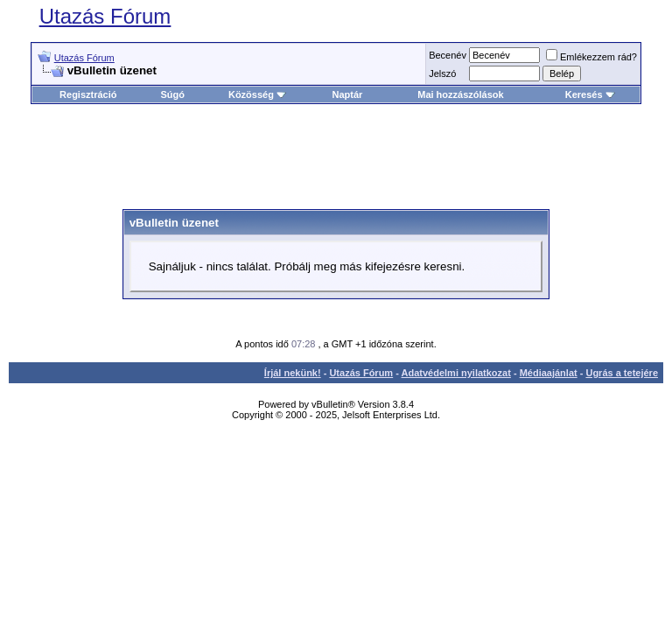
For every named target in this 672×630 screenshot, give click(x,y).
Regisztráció (88, 94)
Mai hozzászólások (460, 94)
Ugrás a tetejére (622, 373)
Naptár (347, 94)
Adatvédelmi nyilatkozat (456, 373)
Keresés (590, 94)
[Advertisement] (349, 157)
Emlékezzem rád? (591, 57)
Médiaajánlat (549, 373)
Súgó (172, 94)
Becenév (448, 55)
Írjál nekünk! (293, 373)
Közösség (257, 94)
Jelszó (442, 73)
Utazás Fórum (105, 16)
